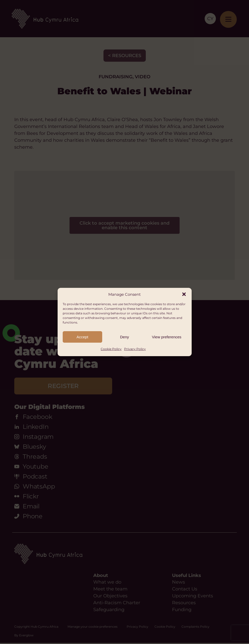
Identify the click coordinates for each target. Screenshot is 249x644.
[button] (184, 294)
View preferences (167, 337)
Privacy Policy (135, 349)
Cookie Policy (111, 349)
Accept (82, 337)
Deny (124, 337)
